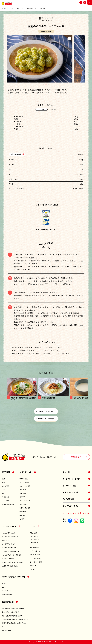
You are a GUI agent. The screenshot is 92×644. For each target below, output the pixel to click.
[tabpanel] (46, 59)
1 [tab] (44, 85)
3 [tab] (48, 85)
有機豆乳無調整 (16, 154)
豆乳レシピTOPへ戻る (46, 411)
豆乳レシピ (20, 9)
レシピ (11, 9)
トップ (4, 9)
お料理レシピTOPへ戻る (46, 419)
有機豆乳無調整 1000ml (46, 230)
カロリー (41, 109)
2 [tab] (46, 85)
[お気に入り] (81, 38)
